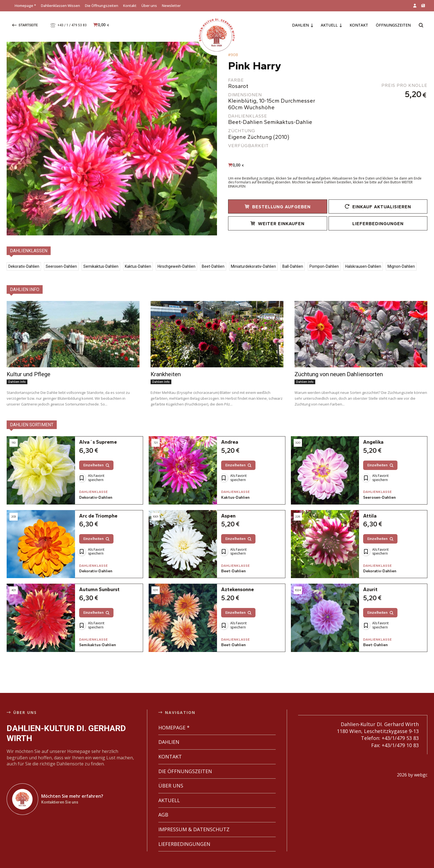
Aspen (228, 511)
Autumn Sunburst (99, 584)
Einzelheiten (96, 460)
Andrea (230, 437)
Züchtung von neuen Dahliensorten (339, 374)
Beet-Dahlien (233, 566)
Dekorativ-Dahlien (96, 492)
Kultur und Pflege (29, 374)
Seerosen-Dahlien (379, 492)
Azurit (370, 584)
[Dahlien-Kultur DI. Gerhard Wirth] (22, 794)
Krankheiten (166, 374)
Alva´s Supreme (98, 437)
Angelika (373, 437)
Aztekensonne (237, 584)
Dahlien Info (17, 382)
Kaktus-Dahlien (235, 492)
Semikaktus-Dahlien (98, 640)
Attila (370, 511)
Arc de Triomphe (98, 511)
